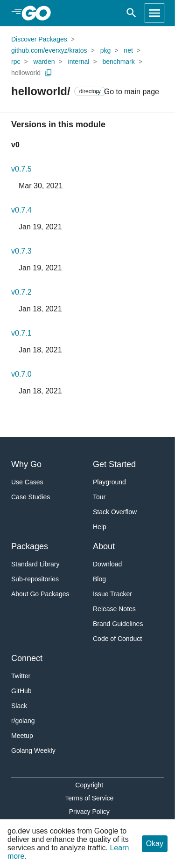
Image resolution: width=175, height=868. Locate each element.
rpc (16, 62)
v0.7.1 (21, 333)
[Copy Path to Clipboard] (49, 73)
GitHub (21, 691)
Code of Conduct (117, 639)
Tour (99, 497)
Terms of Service (89, 798)
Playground (109, 482)
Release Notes (114, 609)
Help (100, 527)
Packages (30, 546)
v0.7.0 (21, 374)
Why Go (26, 464)
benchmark (119, 62)
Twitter (21, 676)
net (128, 50)
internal (79, 62)
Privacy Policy (89, 812)
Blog (99, 579)
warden (44, 62)
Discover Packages (39, 39)
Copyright (89, 785)
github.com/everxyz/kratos (49, 50)
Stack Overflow (115, 512)
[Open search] (131, 13)
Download (107, 564)
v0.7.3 (21, 251)
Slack (19, 706)
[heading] (39, 13)
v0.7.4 (21, 210)
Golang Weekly (33, 751)
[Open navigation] (154, 13)
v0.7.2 (21, 292)
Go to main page (126, 92)
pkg (106, 50)
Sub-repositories (35, 579)
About (104, 546)
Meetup (22, 736)
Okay (155, 844)
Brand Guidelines (118, 624)
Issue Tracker (112, 594)
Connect (27, 658)
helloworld (26, 73)
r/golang (23, 721)
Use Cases (27, 482)
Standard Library (35, 564)
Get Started (114, 464)
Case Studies (31, 497)
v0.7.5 (21, 169)
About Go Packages (40, 594)
